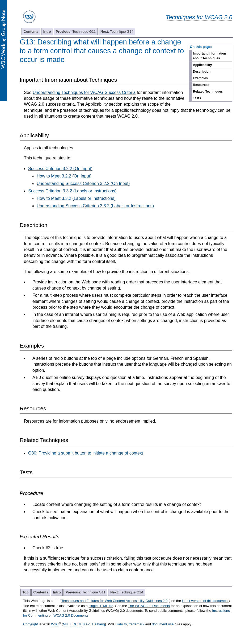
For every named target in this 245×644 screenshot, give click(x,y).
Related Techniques (208, 92)
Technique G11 (76, 32)
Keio (87, 624)
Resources (201, 85)
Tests (197, 98)
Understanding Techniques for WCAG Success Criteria (84, 92)
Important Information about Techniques (210, 56)
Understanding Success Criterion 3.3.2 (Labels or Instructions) (95, 206)
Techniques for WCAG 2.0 (199, 17)
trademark (136, 624)
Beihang (99, 624)
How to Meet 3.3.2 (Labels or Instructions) (76, 198)
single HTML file (101, 606)
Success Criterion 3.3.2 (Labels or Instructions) (72, 191)
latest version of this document (205, 601)
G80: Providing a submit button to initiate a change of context (86, 453)
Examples (200, 78)
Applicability (202, 65)
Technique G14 (117, 32)
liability (122, 624)
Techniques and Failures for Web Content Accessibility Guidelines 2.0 (114, 601)
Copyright (31, 624)
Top (26, 592)
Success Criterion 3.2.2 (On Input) (60, 169)
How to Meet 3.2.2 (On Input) (64, 176)
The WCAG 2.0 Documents (149, 606)
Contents (31, 32)
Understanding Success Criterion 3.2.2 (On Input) (83, 183)
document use (163, 624)
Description (202, 72)
